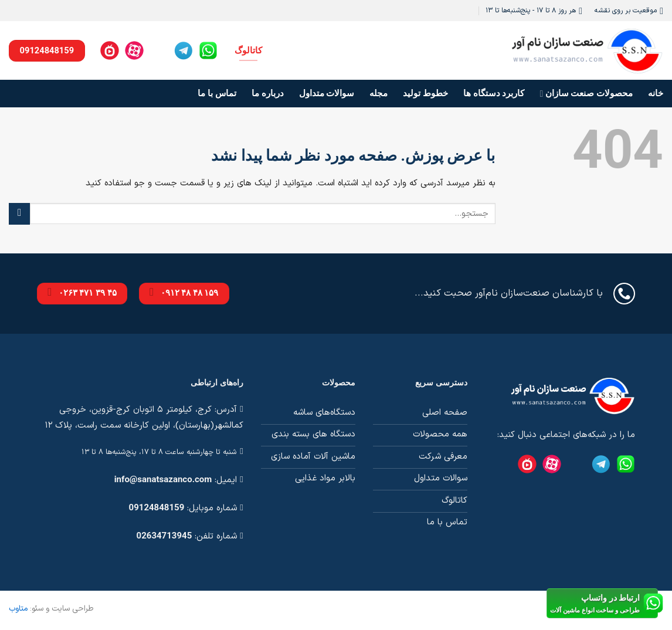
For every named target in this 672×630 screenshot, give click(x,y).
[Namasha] (110, 50)
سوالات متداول (327, 93)
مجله (379, 93)
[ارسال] (19, 214)
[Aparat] (134, 50)
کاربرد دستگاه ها (494, 93)
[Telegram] (184, 50)
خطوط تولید (425, 93)
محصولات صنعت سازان (587, 94)
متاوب (18, 609)
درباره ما (268, 93)
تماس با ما (217, 93)
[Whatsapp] (208, 50)
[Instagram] (159, 50)
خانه (656, 93)
